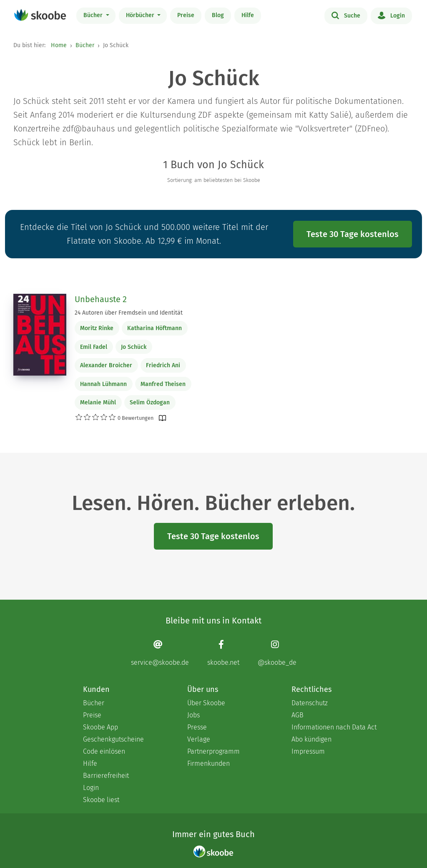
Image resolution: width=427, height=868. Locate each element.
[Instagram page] (277, 653)
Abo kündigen (311, 739)
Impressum (308, 751)
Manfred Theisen (163, 384)
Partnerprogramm (213, 751)
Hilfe (248, 15)
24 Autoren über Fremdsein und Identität (129, 313)
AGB (298, 715)
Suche (346, 15)
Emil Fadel (94, 347)
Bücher (94, 15)
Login (391, 15)
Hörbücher (141, 15)
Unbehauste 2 (101, 299)
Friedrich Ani (163, 365)
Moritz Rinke (97, 328)
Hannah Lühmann (103, 384)
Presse (197, 727)
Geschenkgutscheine (113, 739)
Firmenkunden (208, 763)
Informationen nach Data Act (334, 727)
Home (59, 45)
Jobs (193, 715)
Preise (186, 15)
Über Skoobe (206, 703)
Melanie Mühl (98, 402)
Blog (218, 15)
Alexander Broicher (106, 365)
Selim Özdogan (150, 402)
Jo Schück (134, 347)
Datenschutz (310, 703)
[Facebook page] (223, 653)
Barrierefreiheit (106, 776)
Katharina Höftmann (154, 328)
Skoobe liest (101, 800)
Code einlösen (104, 751)
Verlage (199, 739)
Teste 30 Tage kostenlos (353, 234)
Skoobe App (100, 727)
